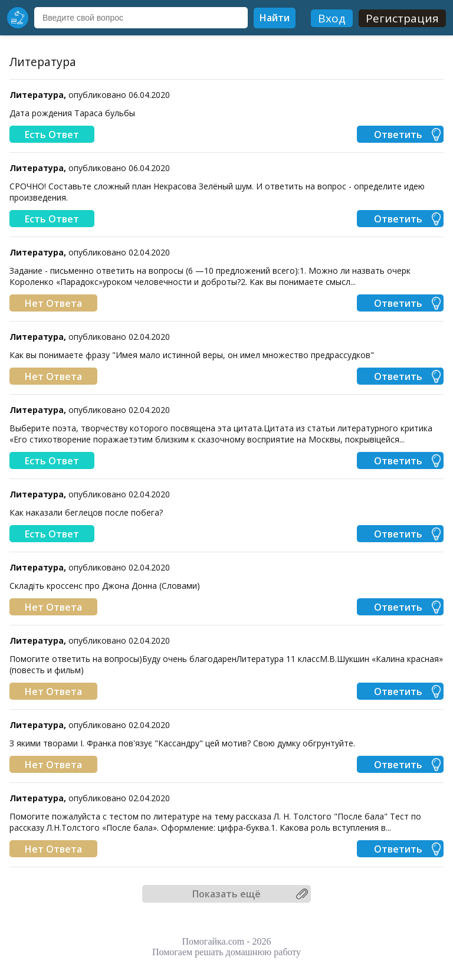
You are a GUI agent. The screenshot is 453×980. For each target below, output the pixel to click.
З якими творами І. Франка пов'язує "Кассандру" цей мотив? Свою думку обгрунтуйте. (182, 743)
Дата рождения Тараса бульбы (72, 113)
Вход (332, 18)
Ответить (398, 135)
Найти (275, 18)
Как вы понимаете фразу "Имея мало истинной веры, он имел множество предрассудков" (192, 355)
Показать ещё (226, 894)
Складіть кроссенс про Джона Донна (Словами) (105, 586)
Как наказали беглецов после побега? (86, 512)
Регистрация (402, 18)
